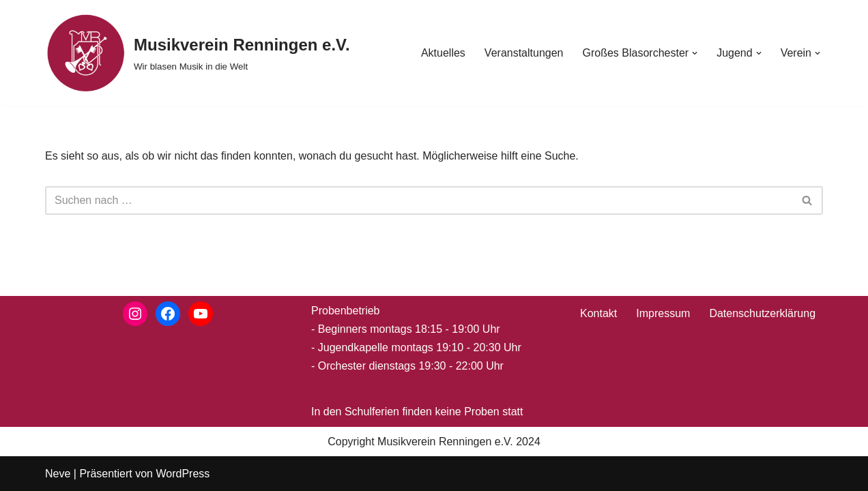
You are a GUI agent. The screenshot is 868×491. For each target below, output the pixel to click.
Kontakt (598, 313)
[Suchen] (419, 200)
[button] (695, 53)
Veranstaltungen (524, 53)
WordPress (183, 474)
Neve (58, 474)
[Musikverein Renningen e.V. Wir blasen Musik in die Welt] (198, 53)
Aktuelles (443, 53)
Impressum (663, 313)
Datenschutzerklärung (762, 313)
